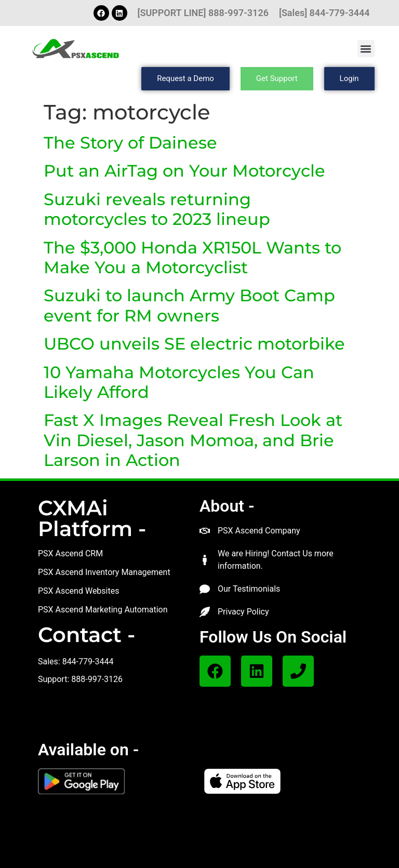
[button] (366, 49)
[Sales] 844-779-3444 (324, 13)
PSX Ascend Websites (79, 591)
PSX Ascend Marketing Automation (103, 610)
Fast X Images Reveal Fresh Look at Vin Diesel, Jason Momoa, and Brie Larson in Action (193, 440)
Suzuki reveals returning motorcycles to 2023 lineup (157, 209)
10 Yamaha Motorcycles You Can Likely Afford (179, 382)
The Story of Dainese (130, 143)
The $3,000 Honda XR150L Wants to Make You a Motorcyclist (192, 257)
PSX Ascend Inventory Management (104, 572)
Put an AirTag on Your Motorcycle (184, 171)
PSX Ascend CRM (70, 553)
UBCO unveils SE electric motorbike (194, 344)
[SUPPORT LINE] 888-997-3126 (203, 13)
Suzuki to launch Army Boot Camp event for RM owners (189, 305)
